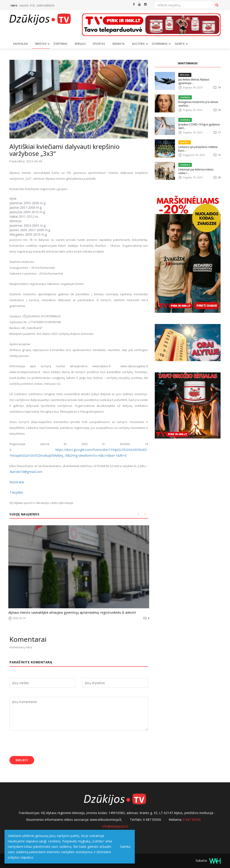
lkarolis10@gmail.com (25, 472)
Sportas (99, 44)
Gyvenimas (160, 44)
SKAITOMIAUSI (188, 63)
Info (14, 6)
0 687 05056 (192, 819)
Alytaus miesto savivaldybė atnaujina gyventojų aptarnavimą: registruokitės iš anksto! (66, 612)
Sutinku (124, 847)
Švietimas (60, 44)
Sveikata (119, 44)
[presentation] (44, 743)
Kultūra (138, 44)
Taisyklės (16, 492)
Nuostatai (16, 482)
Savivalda (21, 44)
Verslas (80, 44)
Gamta (180, 44)
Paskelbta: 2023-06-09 (26, 161)
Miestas (41, 44)
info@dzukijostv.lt (115, 825)
